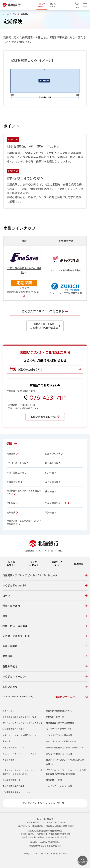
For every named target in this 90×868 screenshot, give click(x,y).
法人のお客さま (53, 5)
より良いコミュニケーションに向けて (19, 754)
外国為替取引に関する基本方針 (60, 723)
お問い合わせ (45, 687)
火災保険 (51, 473)
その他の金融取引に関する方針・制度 (19, 717)
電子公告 (6, 741)
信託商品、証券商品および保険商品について (22, 723)
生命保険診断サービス (57, 503)
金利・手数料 (45, 646)
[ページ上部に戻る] (83, 861)
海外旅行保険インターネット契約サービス (24, 492)
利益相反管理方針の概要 (13, 729)
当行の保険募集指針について (59, 711)
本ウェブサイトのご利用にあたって (62, 741)
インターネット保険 (18, 463)
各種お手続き (45, 666)
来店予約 (45, 656)
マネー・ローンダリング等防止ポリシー (22, 735)
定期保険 (12, 503)
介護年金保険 (14, 482)
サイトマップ (8, 711)
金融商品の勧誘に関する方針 (59, 754)
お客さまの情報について (13, 747)
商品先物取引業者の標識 (13, 786)
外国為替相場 (8, 760)
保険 (15, 14)
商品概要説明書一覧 (11, 780)
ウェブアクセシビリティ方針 (59, 729)
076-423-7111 (48, 398)
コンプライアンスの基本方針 (59, 735)
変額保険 (12, 513)
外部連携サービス (54, 780)
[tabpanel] (45, 637)
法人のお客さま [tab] (34, 564)
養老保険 (51, 491)
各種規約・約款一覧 (55, 717)
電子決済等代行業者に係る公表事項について (66, 747)
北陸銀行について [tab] (56, 564)
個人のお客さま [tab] (11, 564)
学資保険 (51, 513)
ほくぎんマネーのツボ (45, 676)
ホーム (6, 14)
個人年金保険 (53, 463)
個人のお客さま (42, 5)
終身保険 (12, 454)
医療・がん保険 (54, 454)
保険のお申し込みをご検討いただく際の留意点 (24, 523)
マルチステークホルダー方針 (59, 786)
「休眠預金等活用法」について (16, 792)
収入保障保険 (53, 482)
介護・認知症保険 (16, 473)
